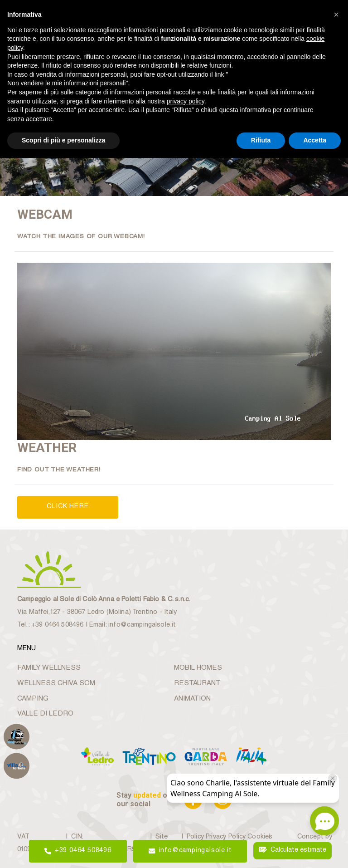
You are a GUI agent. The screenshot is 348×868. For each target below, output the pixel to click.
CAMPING (33, 698)
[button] (336, 15)
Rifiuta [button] (261, 140)
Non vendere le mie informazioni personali (66, 83)
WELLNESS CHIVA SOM (56, 683)
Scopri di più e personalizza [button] (63, 140)
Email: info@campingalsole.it (131, 625)
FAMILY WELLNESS (48, 668)
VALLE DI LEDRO (45, 714)
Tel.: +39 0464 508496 (50, 625)
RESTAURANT (197, 683)
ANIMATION (192, 698)
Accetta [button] (315, 140)
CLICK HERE (68, 507)
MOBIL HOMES (198, 668)
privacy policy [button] (186, 101)
